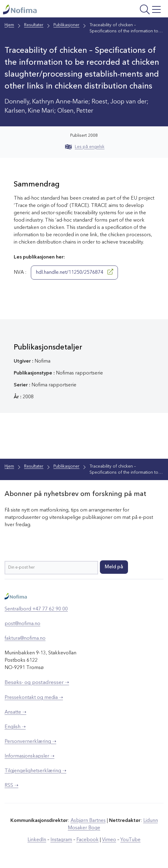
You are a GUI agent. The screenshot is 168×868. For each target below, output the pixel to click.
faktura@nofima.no (25, 638)
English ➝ (15, 727)
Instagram (61, 840)
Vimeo (109, 840)
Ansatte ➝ (15, 712)
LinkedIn (37, 840)
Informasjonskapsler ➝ (29, 756)
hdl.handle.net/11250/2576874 (74, 272)
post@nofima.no (22, 624)
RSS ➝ (11, 786)
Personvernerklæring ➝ (30, 742)
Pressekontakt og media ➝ (34, 698)
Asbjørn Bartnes (88, 821)
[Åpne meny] (134, 10)
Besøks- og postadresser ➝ (37, 683)
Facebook (88, 840)
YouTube (130, 840)
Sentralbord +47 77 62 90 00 (36, 609)
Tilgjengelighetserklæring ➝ (35, 771)
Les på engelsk (85, 147)
